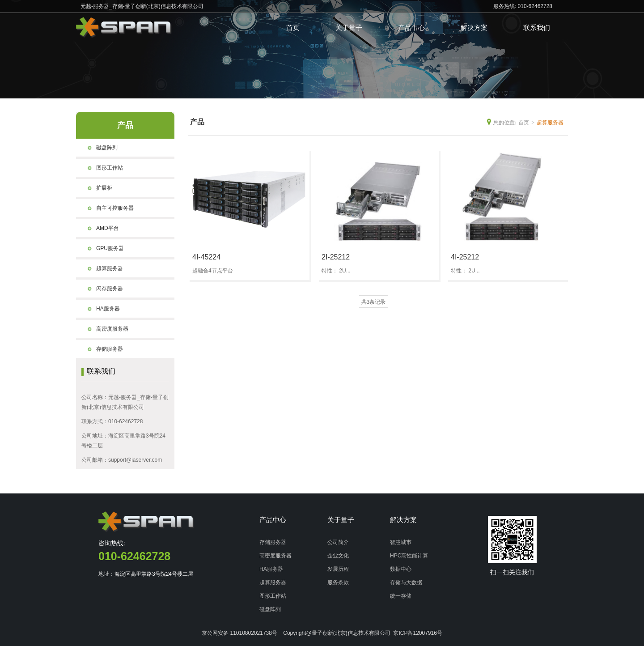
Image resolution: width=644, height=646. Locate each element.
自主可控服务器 (108, 208)
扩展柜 (97, 188)
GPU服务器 (103, 248)
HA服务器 (101, 309)
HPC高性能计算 (409, 556)
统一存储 (401, 596)
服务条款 (338, 582)
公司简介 (338, 542)
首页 (293, 28)
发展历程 (338, 569)
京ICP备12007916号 (417, 633)
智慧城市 (401, 542)
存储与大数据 (406, 582)
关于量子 (349, 28)
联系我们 (537, 28)
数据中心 (401, 569)
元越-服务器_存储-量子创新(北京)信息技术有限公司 (142, 6)
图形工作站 (103, 168)
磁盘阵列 (100, 148)
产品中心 (411, 28)
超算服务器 (103, 268)
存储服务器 (103, 349)
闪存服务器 (103, 289)
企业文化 (338, 556)
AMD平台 (101, 228)
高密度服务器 (106, 329)
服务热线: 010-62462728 (523, 6)
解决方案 (474, 28)
